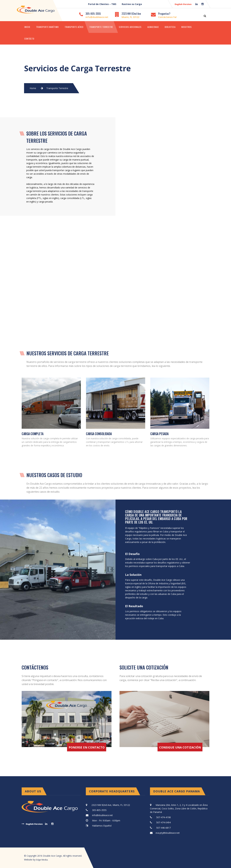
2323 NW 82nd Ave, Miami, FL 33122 (111, 805)
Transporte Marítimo (47, 27)
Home (33, 88)
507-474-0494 (163, 822)
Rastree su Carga (132, 4)
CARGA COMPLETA (32, 434)
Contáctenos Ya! (167, 17)
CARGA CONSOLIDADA (99, 434)
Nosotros (187, 27)
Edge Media (42, 860)
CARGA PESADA (159, 434)
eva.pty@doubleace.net (168, 833)
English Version (183, 4)
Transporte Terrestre (101, 27)
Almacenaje (153, 27)
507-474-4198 (163, 817)
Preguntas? (164, 14)
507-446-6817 (163, 828)
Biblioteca (170, 27)
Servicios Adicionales (130, 27)
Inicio (27, 27)
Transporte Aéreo (74, 27)
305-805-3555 (93, 14)
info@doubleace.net (97, 17)
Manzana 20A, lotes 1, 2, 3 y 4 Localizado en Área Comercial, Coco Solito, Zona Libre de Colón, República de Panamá (179, 809)
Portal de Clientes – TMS (102, 4)
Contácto (29, 39)
